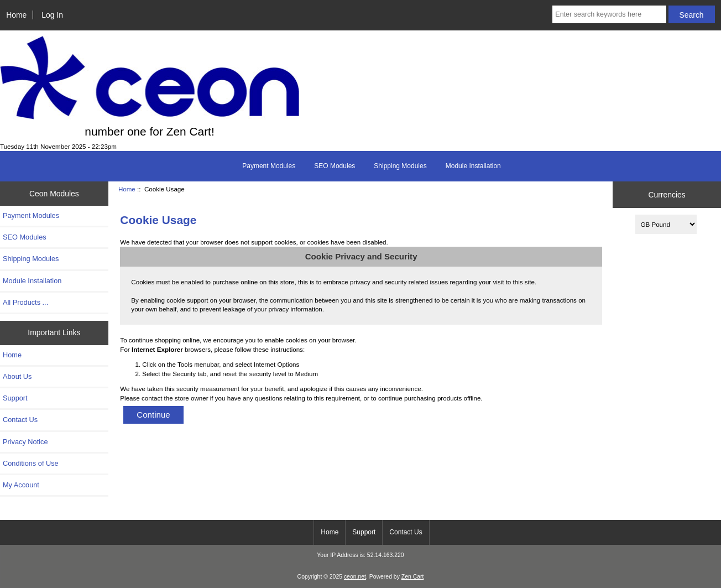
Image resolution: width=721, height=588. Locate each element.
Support (15, 398)
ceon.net (355, 577)
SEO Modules (335, 166)
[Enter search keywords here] (609, 14)
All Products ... (25, 302)
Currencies (667, 195)
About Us (17, 376)
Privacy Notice (25, 442)
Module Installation (473, 166)
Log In (52, 15)
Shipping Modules (400, 166)
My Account (21, 485)
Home (16, 15)
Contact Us (20, 420)
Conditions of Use (31, 463)
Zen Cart (413, 577)
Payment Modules (269, 166)
